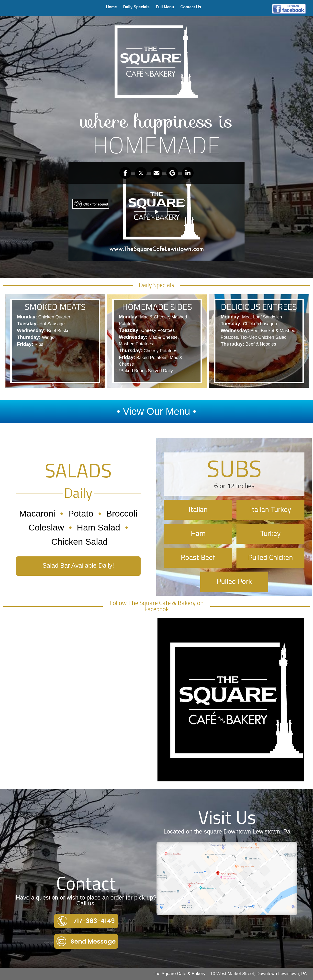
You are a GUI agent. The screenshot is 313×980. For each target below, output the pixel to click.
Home (111, 7)
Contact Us (191, 7)
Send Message (86, 941)
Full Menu (165, 7)
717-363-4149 (86, 921)
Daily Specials (136, 7)
